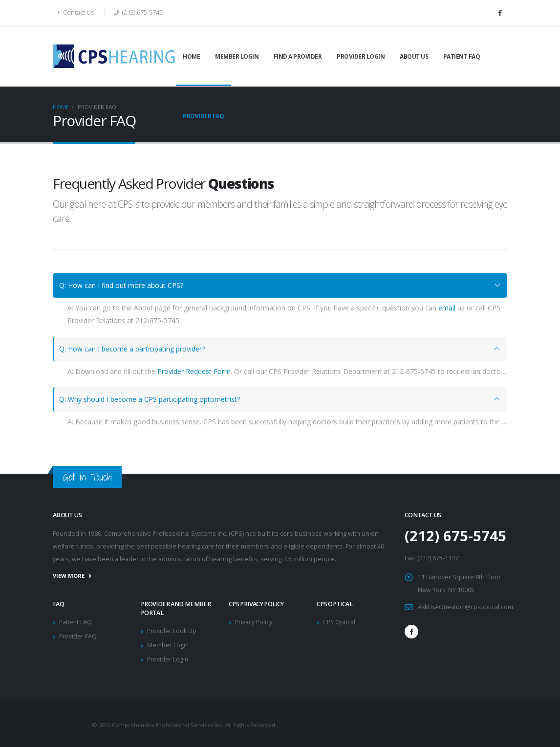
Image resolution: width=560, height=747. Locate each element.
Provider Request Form (194, 371)
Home (191, 56)
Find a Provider (298, 56)
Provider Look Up (172, 631)
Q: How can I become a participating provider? (132, 349)
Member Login (237, 56)
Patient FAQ (462, 56)
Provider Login (361, 56)
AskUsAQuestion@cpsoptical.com (467, 607)
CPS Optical (340, 622)
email (447, 308)
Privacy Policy (254, 622)
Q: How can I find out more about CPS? (121, 285)
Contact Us (76, 12)
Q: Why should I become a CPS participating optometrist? (150, 399)
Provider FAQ (203, 116)
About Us (414, 56)
